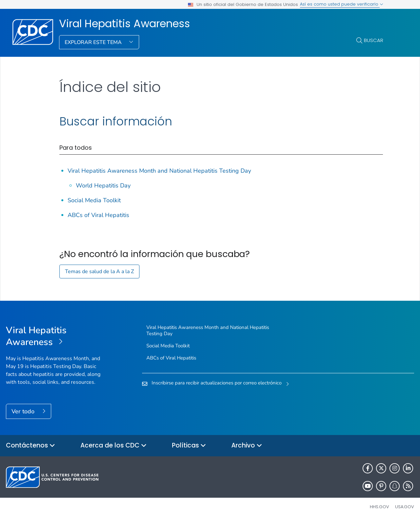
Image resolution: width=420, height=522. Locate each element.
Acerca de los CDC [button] (114, 446)
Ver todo (24, 411)
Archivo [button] (247, 446)
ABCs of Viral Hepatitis (98, 215)
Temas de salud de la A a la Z (99, 272)
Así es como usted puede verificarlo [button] (342, 4)
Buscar (374, 40)
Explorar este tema (94, 42)
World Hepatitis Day (103, 185)
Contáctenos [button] (31, 446)
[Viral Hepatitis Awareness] (57, 337)
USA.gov (405, 507)
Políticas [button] (189, 446)
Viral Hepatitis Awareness (125, 24)
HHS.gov (379, 507)
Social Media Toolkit (94, 200)
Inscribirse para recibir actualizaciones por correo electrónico (217, 383)
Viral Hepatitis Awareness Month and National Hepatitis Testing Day (159, 171)
